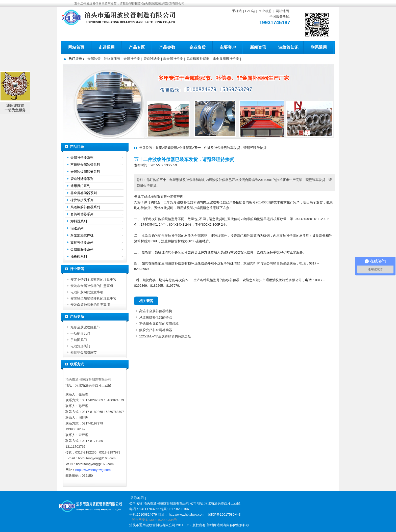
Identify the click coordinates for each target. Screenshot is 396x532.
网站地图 (282, 11)
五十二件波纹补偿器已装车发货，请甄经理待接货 (230, 148)
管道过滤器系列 (82, 179)
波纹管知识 (288, 47)
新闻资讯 (258, 47)
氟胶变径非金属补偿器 (156, 330)
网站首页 (76, 47)
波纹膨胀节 (112, 59)
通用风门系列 (80, 186)
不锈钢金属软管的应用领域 (159, 324)
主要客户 (228, 47)
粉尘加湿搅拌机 (82, 235)
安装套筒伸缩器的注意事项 (90, 305)
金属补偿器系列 (82, 158)
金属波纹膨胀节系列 (85, 172)
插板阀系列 (79, 257)
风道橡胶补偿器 (198, 59)
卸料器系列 (79, 221)
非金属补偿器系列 (84, 193)
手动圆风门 (79, 340)
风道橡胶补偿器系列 (85, 207)
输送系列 (77, 228)
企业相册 (265, 11)
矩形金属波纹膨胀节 (85, 327)
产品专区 (137, 47)
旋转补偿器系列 (82, 242)
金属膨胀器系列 (82, 249)
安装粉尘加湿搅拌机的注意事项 (93, 298)
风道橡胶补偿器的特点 (156, 317)
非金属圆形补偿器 (226, 59)
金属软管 (94, 59)
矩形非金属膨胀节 (84, 352)
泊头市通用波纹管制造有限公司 (88, 379)
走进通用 (107, 47)
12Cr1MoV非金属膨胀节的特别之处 (165, 336)
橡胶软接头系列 (82, 200)
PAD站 (250, 11)
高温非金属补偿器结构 (156, 311)
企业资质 (197, 47)
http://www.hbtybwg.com (93, 470)
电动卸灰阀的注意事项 (87, 292)
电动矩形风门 (80, 346)
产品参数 (167, 47)
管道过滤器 (152, 59)
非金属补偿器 (173, 59)
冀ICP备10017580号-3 (224, 514)
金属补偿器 (132, 59)
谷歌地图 (137, 498)
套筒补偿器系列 (82, 214)
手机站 (237, 11)
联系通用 (319, 47)
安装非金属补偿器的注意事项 (92, 286)
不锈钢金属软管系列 (85, 165)
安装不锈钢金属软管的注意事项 (93, 280)
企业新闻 (186, 148)
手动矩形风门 (80, 334)
